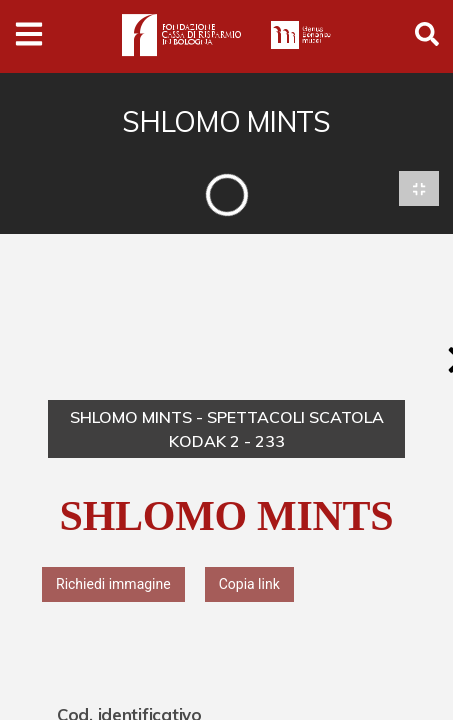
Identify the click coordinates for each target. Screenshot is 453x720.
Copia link (249, 584)
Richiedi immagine (113, 584)
